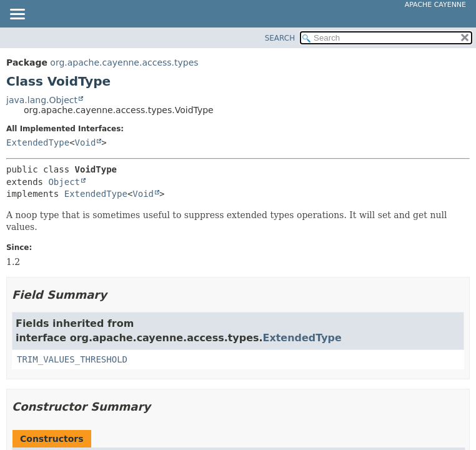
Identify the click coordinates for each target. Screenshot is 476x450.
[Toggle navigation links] (17, 15)
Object (64, 182)
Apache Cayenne (435, 5)
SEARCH (280, 38)
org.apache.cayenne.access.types (124, 62)
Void (86, 142)
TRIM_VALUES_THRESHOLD (72, 359)
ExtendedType (38, 142)
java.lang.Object (42, 100)
